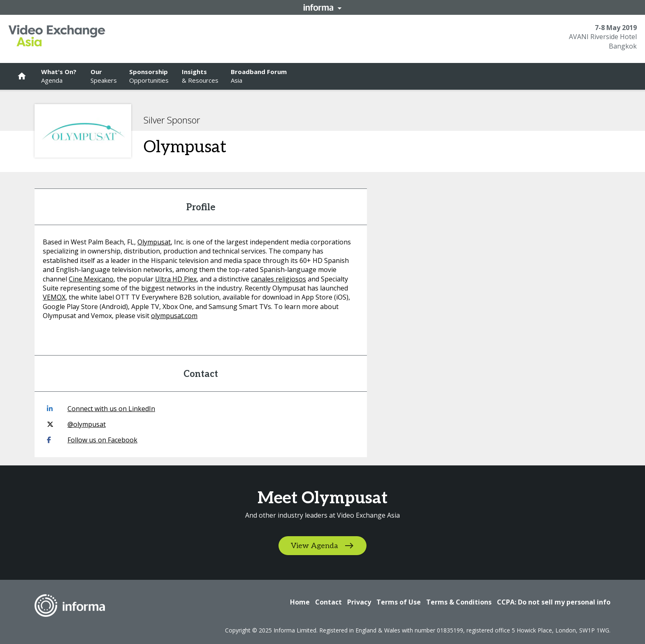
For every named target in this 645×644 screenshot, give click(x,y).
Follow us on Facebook (92, 440)
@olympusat (76, 424)
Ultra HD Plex (176, 279)
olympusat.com (174, 316)
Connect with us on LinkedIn (101, 409)
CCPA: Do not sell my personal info (554, 602)
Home (300, 602)
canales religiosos (278, 279)
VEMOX (54, 297)
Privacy (359, 602)
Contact (328, 602)
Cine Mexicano (91, 279)
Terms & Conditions (459, 602)
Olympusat (154, 242)
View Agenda (314, 546)
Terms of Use (399, 602)
